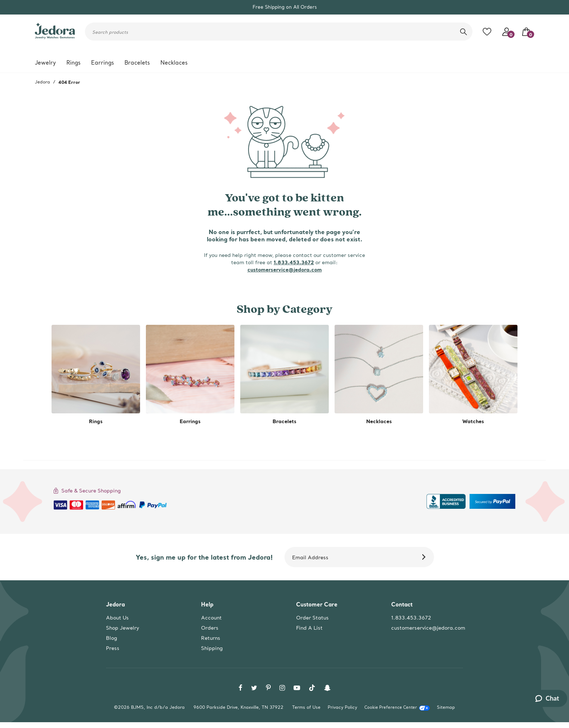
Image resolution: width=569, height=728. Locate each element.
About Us (117, 618)
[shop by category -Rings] (96, 375)
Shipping (212, 648)
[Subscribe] (425, 557)
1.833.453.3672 (294, 262)
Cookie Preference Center (391, 707)
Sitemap (446, 707)
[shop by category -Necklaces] (379, 375)
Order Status (312, 618)
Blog (112, 638)
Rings (73, 63)
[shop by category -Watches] (473, 375)
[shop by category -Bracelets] (284, 375)
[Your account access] (505, 32)
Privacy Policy (342, 707)
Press (113, 648)
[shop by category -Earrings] (190, 375)
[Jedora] (55, 34)
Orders (210, 628)
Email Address (310, 557)
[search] (464, 32)
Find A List (309, 628)
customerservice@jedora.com (285, 269)
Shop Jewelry (122, 628)
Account (211, 618)
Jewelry (45, 63)
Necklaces (174, 63)
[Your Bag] (524, 32)
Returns (211, 638)
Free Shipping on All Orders (285, 7)
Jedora (42, 82)
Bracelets (137, 63)
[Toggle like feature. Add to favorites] (489, 32)
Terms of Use (306, 707)
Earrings (103, 63)
